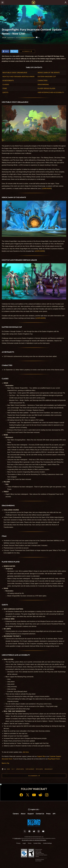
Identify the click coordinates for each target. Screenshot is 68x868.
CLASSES (6, 85)
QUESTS (5, 92)
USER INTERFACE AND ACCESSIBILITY (51, 92)
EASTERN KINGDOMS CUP (47, 77)
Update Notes (20, 769)
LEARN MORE (47, 188)
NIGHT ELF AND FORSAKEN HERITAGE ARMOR (18, 77)
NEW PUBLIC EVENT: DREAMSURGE (15, 73)
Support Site (41, 756)
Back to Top (5, 763)
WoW (8, 769)
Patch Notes (39, 769)
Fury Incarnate (30, 769)
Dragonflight (49, 769)
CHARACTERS (42, 81)
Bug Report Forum (54, 759)
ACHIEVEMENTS (8, 81)
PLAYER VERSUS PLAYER (46, 88)
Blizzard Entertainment (28, 38)
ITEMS (5, 88)
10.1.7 (13, 769)
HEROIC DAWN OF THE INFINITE (49, 73)
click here (26, 752)
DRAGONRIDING (43, 85)
